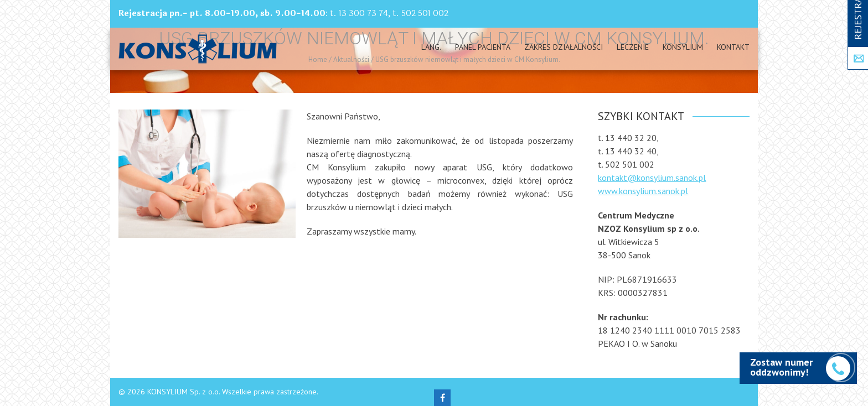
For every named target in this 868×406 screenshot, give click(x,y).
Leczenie (633, 47)
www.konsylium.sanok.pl (643, 191)
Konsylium (683, 47)
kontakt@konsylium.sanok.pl (652, 178)
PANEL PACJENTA (483, 47)
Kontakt (733, 47)
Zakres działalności (564, 47)
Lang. (431, 47)
